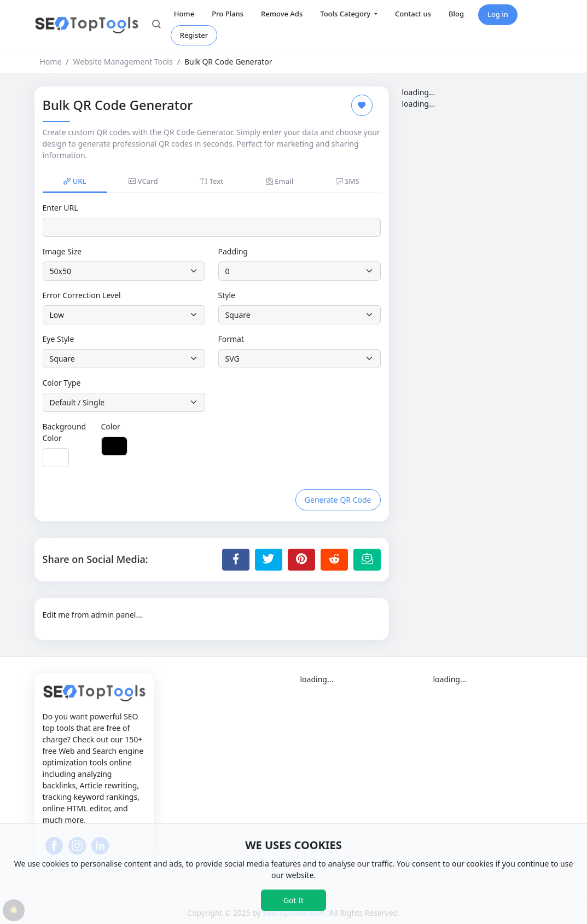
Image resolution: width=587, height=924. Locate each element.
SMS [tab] (348, 181)
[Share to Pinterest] (301, 560)
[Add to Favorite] (362, 105)
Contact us (413, 14)
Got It (293, 900)
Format (231, 339)
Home (184, 14)
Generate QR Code (338, 500)
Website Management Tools (123, 62)
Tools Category (346, 14)
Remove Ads (282, 14)
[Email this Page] (367, 560)
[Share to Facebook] (236, 560)
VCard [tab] (143, 181)
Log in (498, 14)
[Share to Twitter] (269, 560)
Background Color (65, 432)
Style (227, 295)
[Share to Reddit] (334, 560)
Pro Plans (228, 14)
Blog (456, 14)
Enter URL (60, 208)
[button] (156, 25)
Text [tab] (212, 181)
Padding (233, 251)
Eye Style (59, 339)
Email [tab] (280, 181)
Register (194, 35)
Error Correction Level (82, 295)
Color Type (62, 383)
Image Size (62, 251)
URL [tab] (75, 181)
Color (111, 426)
